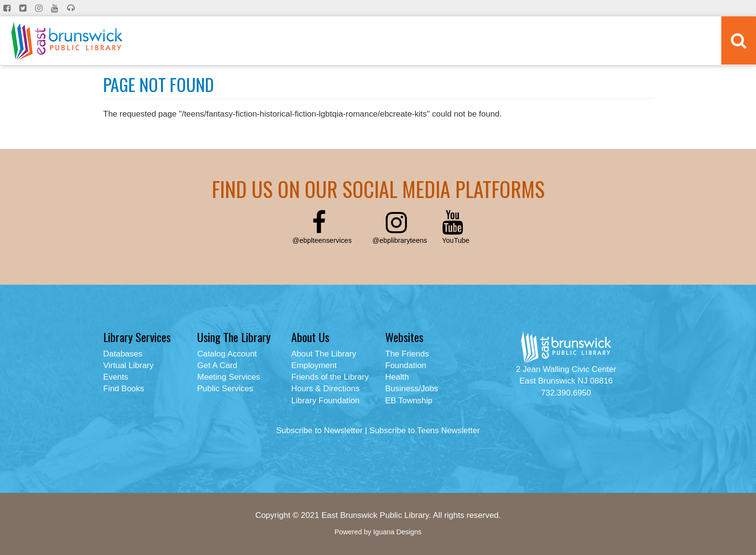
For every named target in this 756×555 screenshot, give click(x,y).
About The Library (324, 354)
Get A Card (217, 365)
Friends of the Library (330, 377)
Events (116, 377)
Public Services (225, 389)
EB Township (409, 401)
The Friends (407, 354)
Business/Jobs (412, 389)
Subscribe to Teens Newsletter (425, 430)
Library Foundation (325, 401)
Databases (123, 354)
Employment (314, 365)
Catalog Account (227, 354)
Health (397, 377)
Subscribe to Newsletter (320, 430)
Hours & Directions (325, 389)
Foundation (406, 365)
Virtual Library (128, 365)
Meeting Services (229, 377)
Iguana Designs (397, 532)
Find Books (124, 389)
